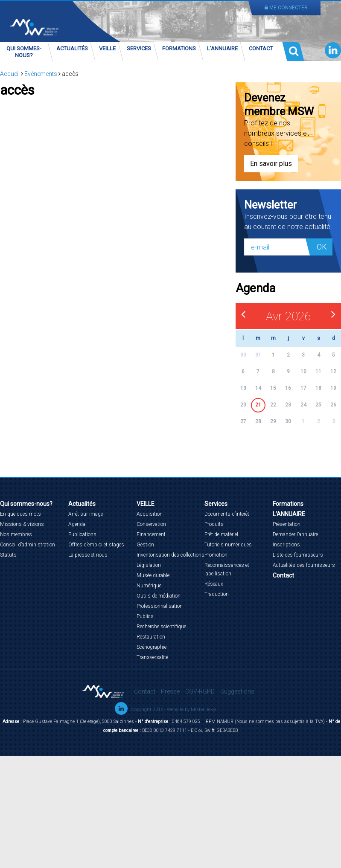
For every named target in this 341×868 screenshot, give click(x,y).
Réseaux (214, 584)
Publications (82, 534)
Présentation (287, 524)
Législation (149, 565)
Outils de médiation (159, 596)
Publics (145, 616)
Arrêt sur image (86, 514)
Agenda (77, 524)
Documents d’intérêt (227, 514)
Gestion (145, 545)
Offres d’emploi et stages (96, 545)
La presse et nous (88, 555)
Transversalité (152, 657)
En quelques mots (20, 514)
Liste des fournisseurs (298, 555)
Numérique (149, 586)
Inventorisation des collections (170, 555)
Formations (179, 48)
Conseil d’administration (28, 545)
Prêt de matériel (221, 534)
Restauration (151, 637)
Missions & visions (22, 524)
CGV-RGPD (200, 691)
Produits (214, 524)
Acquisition (150, 514)
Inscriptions (286, 545)
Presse (170, 691)
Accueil (10, 74)
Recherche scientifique (161, 627)
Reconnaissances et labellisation (227, 569)
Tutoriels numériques (228, 545)
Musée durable (153, 575)
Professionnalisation (160, 606)
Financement (151, 534)
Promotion (216, 555)
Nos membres (16, 534)
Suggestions (237, 691)
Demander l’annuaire (295, 534)
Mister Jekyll (204, 710)
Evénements (41, 74)
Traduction (217, 594)
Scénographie (152, 647)
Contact (261, 48)
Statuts (8, 555)
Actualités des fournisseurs (304, 565)
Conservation (151, 524)
